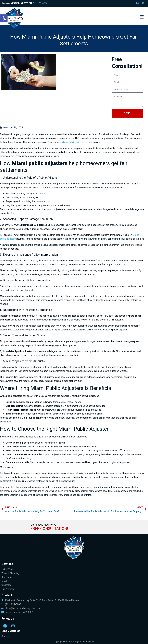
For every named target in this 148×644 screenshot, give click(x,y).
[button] (4, 18)
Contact (7, 595)
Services (7, 564)
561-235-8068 (40, 3)
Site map (6, 636)
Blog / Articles (11, 631)
